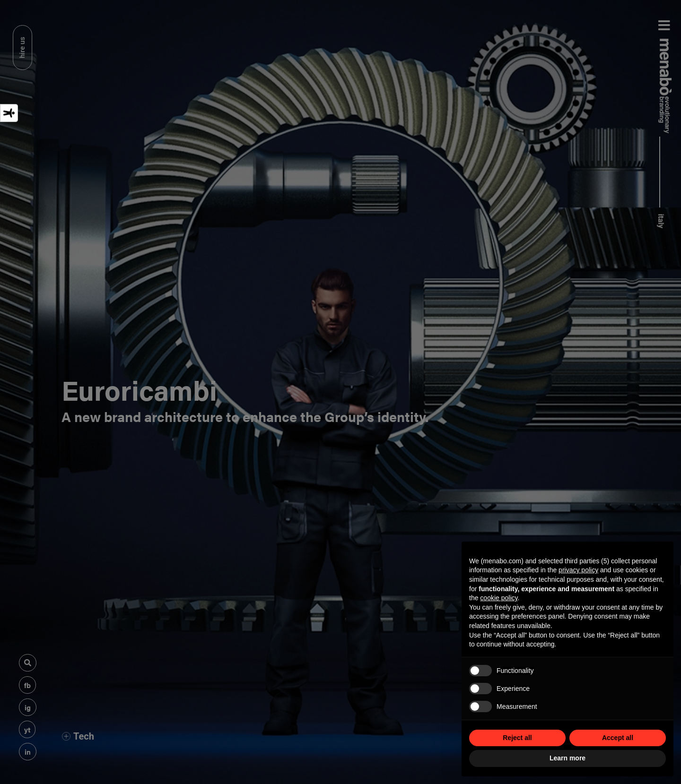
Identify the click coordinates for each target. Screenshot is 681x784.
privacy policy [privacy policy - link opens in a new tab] (578, 570)
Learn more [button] (567, 758)
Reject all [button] (517, 738)
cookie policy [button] (499, 598)
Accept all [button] (618, 738)
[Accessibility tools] (9, 113)
